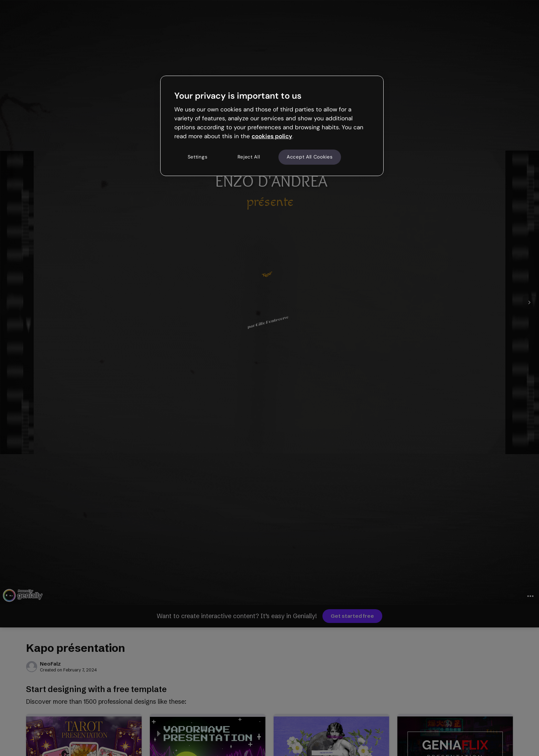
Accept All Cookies (310, 157)
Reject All (249, 157)
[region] (272, 126)
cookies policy (272, 136)
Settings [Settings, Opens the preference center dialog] (198, 157)
